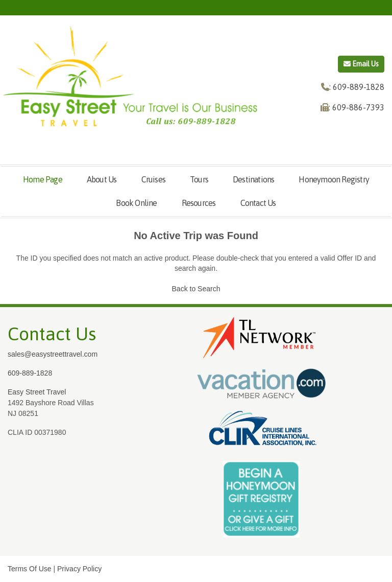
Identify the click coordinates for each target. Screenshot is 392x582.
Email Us (361, 64)
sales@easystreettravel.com (53, 354)
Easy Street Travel (37, 392)
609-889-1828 (30, 373)
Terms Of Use (30, 569)
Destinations (253, 179)
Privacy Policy (79, 569)
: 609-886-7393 (357, 107)
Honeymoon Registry (334, 179)
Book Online (136, 203)
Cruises (153, 179)
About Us (102, 179)
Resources (199, 203)
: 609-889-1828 (357, 87)
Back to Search (196, 289)
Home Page (43, 179)
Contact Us (258, 203)
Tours (199, 179)
